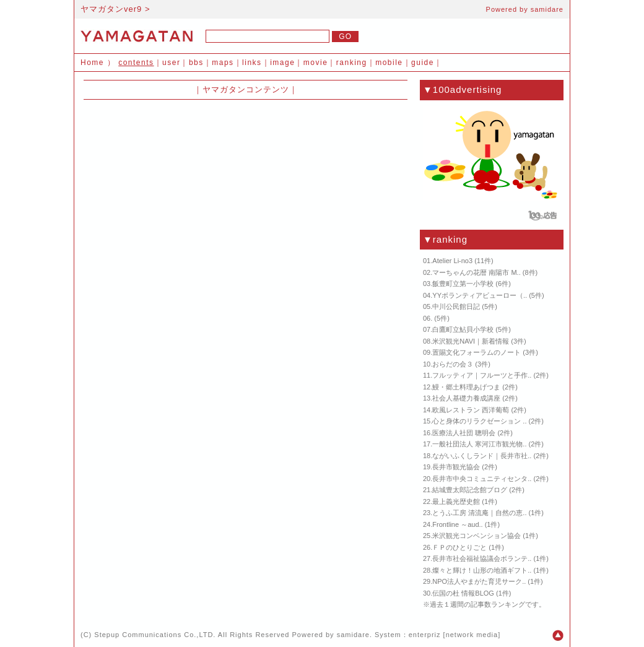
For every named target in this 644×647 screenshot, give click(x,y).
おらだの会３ (453, 364)
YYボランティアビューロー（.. (480, 295)
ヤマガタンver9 (111, 9)
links (252, 63)
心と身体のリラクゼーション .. (479, 421)
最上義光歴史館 (456, 502)
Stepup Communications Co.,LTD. (155, 635)
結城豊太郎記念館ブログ (470, 490)
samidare (547, 9)
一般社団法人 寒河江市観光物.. (479, 444)
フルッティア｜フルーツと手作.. (482, 375)
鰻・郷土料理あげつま (466, 387)
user (171, 63)
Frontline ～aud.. (457, 524)
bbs (196, 63)
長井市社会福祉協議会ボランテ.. (482, 558)
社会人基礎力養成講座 (466, 398)
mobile (389, 63)
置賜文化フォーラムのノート (476, 352)
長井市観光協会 (456, 467)
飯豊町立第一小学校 (463, 284)
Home (92, 63)
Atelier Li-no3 (452, 261)
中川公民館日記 (456, 306)
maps (223, 63)
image (282, 63)
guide (423, 63)
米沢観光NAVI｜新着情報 (471, 341)
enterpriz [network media (453, 635)
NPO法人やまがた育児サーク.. (479, 581)
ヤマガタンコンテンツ (246, 89)
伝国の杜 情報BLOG (463, 593)
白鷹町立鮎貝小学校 (463, 329)
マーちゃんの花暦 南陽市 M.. (476, 272)
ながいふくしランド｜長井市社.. (482, 456)
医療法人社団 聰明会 (464, 433)
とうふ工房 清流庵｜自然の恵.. (479, 513)
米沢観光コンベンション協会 (476, 536)
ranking (352, 63)
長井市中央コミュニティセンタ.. (482, 479)
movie (316, 63)
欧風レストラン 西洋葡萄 (471, 410)
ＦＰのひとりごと (459, 547)
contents (136, 63)
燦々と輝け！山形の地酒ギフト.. (482, 570)
